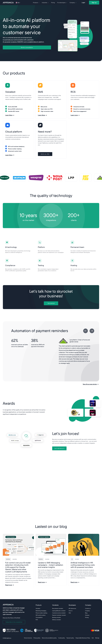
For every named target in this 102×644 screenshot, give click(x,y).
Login (83, 3)
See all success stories (90, 384)
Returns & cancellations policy (49, 638)
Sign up (94, 3)
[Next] (92, 331)
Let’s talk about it (59, 448)
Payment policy (70, 638)
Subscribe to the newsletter (14, 622)
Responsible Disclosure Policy (83, 638)
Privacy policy (37, 638)
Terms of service (28, 638)
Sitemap (97, 638)
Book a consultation (27, 47)
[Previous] (86, 331)
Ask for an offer (45, 154)
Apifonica (9, 638)
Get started (51, 303)
